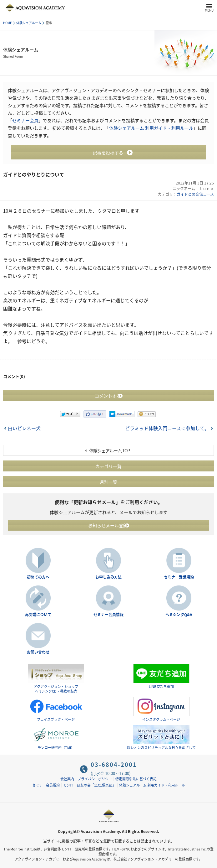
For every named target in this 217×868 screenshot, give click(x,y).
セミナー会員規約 (46, 785)
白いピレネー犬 (24, 428)
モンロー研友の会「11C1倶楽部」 (89, 785)
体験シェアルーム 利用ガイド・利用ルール (151, 128)
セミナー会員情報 (108, 615)
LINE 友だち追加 (161, 676)
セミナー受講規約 (179, 577)
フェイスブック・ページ (56, 709)
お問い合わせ (38, 652)
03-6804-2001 (114, 764)
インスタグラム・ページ (161, 709)
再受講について (38, 615)
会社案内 (67, 779)
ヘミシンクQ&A (179, 615)
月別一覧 (108, 482)
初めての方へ (38, 577)
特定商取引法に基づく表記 (136, 779)
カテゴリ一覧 (108, 466)
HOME (8, 23)
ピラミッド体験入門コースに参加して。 (167, 428)
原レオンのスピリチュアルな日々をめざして (161, 737)
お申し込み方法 (108, 577)
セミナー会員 (25, 120)
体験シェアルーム (29, 23)
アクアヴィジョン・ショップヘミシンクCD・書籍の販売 (56, 679)
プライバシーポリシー (95, 779)
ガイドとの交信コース (195, 194)
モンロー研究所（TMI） (56, 737)
